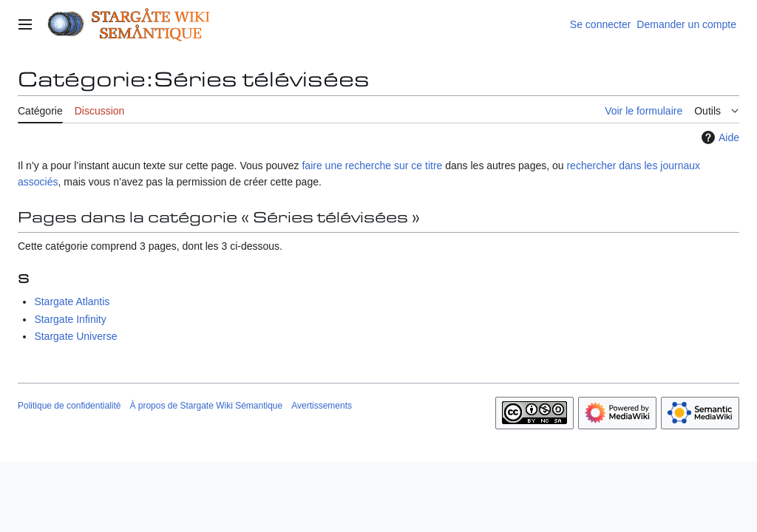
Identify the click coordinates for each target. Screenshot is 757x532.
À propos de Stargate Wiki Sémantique (206, 406)
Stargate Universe (75, 336)
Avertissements (322, 406)
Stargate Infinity (70, 319)
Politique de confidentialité (69, 406)
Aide (719, 137)
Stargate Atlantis (72, 301)
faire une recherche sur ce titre (372, 166)
